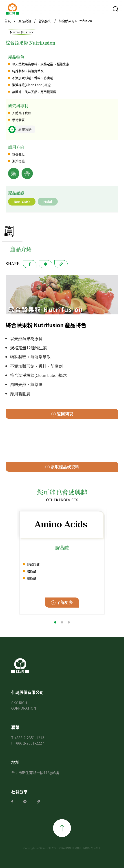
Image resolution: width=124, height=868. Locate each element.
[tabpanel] (62, 563)
